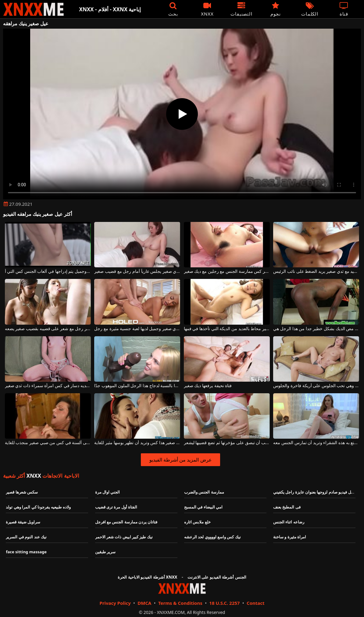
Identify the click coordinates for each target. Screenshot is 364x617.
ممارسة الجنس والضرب (204, 492)
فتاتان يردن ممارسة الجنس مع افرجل (126, 522)
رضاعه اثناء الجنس (289, 522)
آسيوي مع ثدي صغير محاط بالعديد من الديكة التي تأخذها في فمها (227, 329)
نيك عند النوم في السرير (26, 537)
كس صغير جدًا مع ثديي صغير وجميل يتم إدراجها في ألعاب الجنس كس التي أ (48, 271)
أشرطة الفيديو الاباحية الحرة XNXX (147, 577)
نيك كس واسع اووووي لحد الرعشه (212, 537)
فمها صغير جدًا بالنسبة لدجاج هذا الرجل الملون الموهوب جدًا (137, 386)
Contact (256, 603)
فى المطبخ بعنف (287, 507)
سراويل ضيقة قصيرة (23, 522)
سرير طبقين (105, 552)
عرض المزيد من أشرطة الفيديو (181, 460)
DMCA (144, 603)
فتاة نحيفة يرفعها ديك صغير (208, 386)
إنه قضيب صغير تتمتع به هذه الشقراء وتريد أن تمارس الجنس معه (316, 443)
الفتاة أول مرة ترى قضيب (116, 507)
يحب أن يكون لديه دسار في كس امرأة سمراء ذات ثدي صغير (48, 386)
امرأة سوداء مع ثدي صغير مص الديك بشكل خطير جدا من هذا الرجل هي (316, 329)
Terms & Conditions (180, 603)
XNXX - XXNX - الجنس (34, 9)
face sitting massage (26, 552)
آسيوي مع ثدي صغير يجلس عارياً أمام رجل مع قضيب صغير (137, 271)
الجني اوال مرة (108, 492)
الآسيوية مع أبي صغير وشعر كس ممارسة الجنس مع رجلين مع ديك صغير (227, 271)
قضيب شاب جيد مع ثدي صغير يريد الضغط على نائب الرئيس (316, 271)
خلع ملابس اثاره (197, 522)
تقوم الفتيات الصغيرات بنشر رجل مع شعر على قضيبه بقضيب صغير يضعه (48, 329)
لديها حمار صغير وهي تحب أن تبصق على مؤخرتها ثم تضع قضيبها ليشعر (227, 443)
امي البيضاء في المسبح (203, 507)
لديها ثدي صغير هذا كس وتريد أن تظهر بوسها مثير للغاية (137, 443)
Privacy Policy (115, 603)
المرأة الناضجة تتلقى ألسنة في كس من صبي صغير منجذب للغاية (48, 443)
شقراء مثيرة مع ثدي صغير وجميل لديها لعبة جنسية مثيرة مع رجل (137, 329)
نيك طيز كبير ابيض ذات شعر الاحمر (124, 537)
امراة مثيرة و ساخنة (290, 537)
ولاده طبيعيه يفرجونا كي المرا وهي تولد (38, 507)
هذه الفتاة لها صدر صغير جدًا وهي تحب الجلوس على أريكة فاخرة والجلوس (316, 386)
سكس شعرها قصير (22, 492)
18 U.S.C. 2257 (224, 603)
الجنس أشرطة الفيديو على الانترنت (217, 577)
